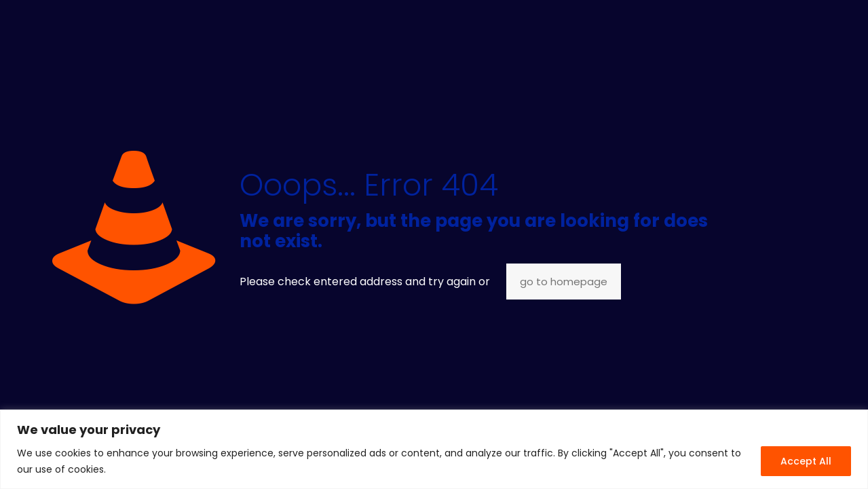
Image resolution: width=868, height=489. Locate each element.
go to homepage (564, 282)
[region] (434, 449)
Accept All (806, 461)
